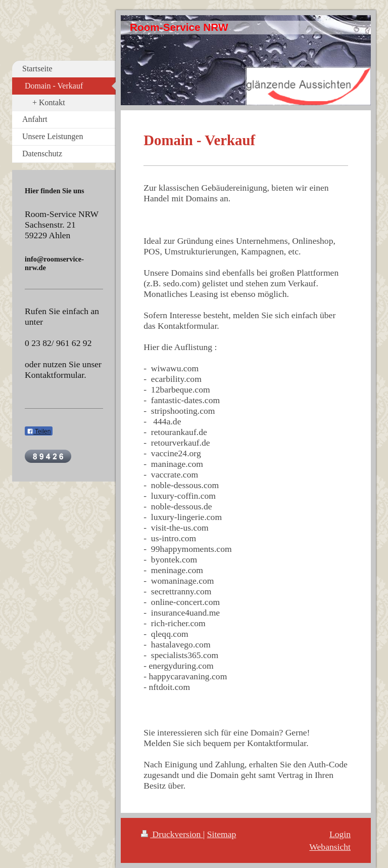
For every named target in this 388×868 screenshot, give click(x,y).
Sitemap (222, 834)
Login (340, 834)
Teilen (39, 431)
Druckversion (172, 834)
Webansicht (330, 847)
